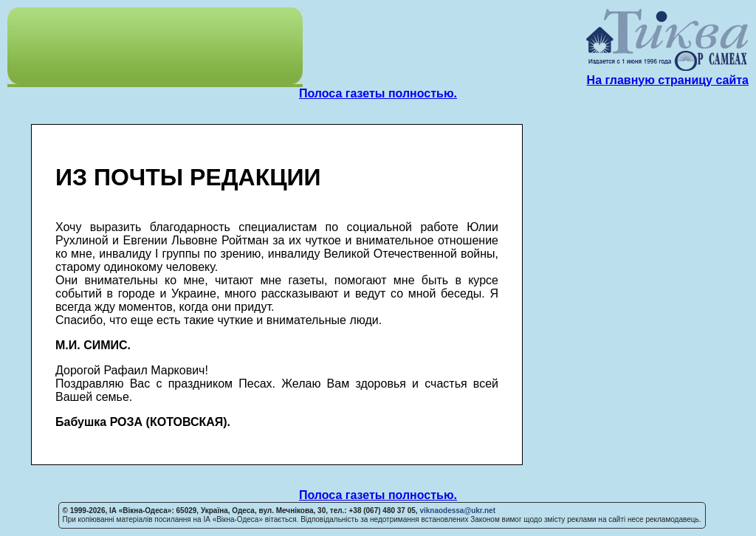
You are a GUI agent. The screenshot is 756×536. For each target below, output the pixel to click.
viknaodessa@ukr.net (457, 511)
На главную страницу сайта (668, 80)
